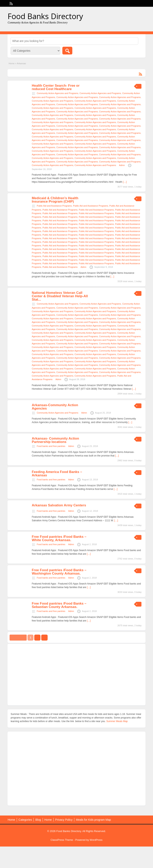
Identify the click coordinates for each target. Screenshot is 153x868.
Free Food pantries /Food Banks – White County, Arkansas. (59, 538)
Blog (38, 820)
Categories (25, 820)
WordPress (96, 840)
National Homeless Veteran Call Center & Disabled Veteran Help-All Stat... (60, 296)
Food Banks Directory (45, 16)
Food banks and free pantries (51, 446)
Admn (122, 165)
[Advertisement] (76, 675)
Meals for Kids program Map (93, 820)
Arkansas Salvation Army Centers (59, 505)
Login (140, 3)
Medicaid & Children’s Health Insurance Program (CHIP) (55, 200)
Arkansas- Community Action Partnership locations (55, 440)
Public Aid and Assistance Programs (54, 206)
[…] (125, 182)
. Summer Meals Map (116, 721)
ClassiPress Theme (62, 840)
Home (11, 63)
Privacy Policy (64, 820)
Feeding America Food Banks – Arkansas (57, 474)
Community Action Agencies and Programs (57, 93)
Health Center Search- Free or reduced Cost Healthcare (56, 87)
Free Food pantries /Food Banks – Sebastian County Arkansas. (59, 605)
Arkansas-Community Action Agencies (55, 407)
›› (44, 638)
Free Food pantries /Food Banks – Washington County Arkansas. (59, 572)
